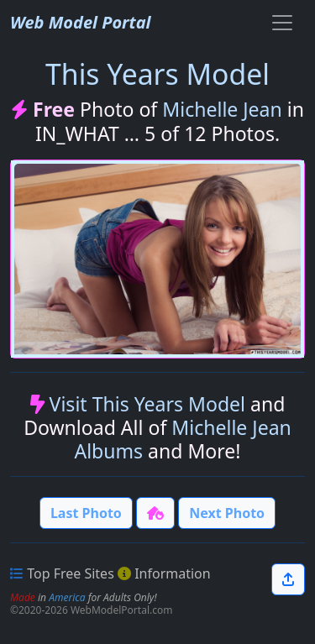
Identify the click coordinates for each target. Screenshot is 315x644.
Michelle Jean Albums (182, 439)
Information (173, 573)
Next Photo (227, 513)
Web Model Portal (81, 22)
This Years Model (157, 74)
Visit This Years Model (147, 404)
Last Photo (86, 513)
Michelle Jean (222, 109)
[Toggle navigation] (282, 23)
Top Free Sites (71, 573)
